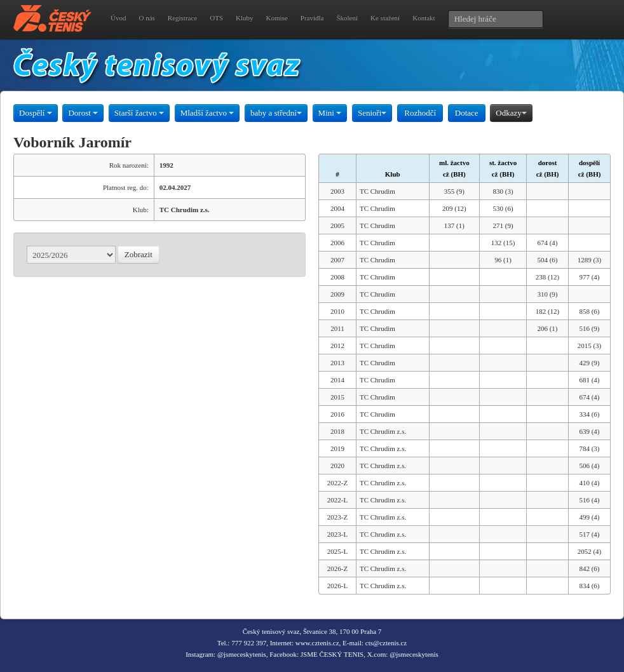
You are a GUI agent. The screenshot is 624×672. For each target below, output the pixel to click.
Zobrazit (139, 254)
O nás (146, 18)
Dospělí (36, 113)
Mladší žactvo (207, 113)
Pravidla (312, 18)
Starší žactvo (139, 113)
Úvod (118, 18)
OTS (216, 18)
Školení (347, 18)
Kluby (245, 18)
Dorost (83, 113)
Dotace (467, 113)
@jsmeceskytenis (242, 654)
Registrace (182, 18)
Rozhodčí (420, 113)
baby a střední (276, 113)
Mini (330, 113)
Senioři (372, 113)
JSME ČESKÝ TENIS (332, 654)
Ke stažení (385, 18)
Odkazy (511, 113)
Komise (277, 18)
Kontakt (424, 18)
